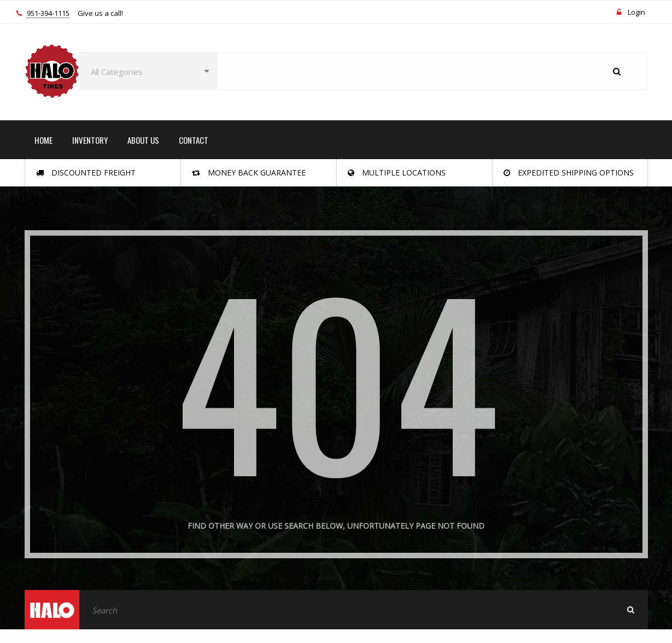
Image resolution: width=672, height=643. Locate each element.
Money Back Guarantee (249, 173)
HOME (43, 140)
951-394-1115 (48, 14)
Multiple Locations (397, 173)
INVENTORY (90, 140)
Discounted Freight (86, 173)
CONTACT (194, 140)
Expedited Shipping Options (569, 173)
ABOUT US (143, 140)
